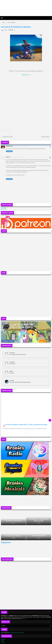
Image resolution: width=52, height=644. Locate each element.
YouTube (3, 642)
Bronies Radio (4, 209)
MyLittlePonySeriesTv (15, 633)
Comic (3, 23)
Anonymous (12, 353)
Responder (9, 151)
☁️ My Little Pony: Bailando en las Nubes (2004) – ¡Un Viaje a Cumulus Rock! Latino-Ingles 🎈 (25, 425)
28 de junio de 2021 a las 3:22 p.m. (20, 146)
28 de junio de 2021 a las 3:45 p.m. (17, 157)
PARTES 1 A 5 (26, 75)
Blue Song (12, 381)
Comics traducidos (11, 23)
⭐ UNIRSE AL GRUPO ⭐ (8, 341)
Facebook (3, 639)
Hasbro (24, 619)
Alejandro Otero (9, 146)
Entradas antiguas (46, 137)
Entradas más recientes (7, 137)
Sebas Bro (22, 633)
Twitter (2, 641)
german (11, 371)
